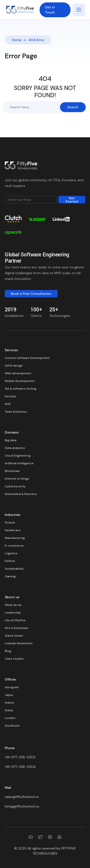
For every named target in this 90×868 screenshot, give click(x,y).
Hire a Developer (17, 628)
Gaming (10, 576)
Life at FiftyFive (15, 620)
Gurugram (12, 687)
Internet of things (17, 479)
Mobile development (20, 381)
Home (17, 40)
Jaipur (9, 695)
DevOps (11, 396)
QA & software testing (21, 389)
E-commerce (14, 546)
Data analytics (15, 448)
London (10, 718)
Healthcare (13, 530)
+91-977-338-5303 (20, 757)
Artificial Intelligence (19, 463)
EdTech (10, 561)
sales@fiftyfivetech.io (22, 797)
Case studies (14, 659)
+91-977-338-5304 (20, 767)
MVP (8, 404)
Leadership (13, 613)
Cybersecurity (15, 486)
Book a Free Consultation (31, 294)
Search (73, 107)
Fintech (10, 523)
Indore (9, 703)
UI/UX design (14, 366)
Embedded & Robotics (21, 494)
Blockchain (12, 471)
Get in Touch (50, 10)
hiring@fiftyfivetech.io (22, 806)
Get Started (72, 200)
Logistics (11, 553)
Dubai (9, 710)
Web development (18, 373)
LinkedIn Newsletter (19, 643)
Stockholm (12, 726)
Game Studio (14, 636)
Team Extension (16, 412)
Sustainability (14, 569)
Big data (11, 440)
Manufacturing (15, 538)
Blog (8, 651)
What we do (13, 605)
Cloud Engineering (18, 456)
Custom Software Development (27, 358)
